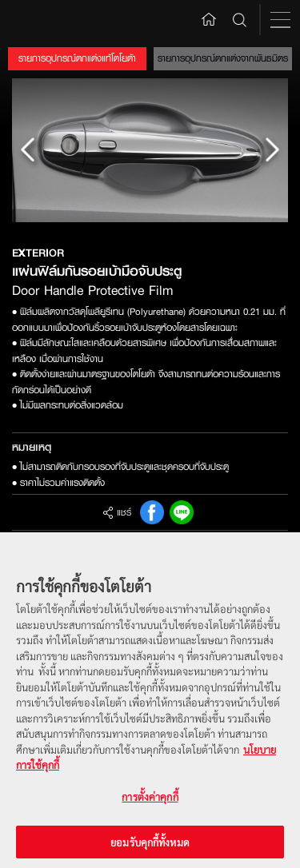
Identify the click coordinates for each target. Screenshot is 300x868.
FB (152, 512)
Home (208, 19)
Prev (28, 150)
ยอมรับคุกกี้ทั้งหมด (150, 848)
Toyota (42, 20)
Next (272, 150)
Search (240, 20)
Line (181, 512)
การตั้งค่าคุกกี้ (150, 804)
